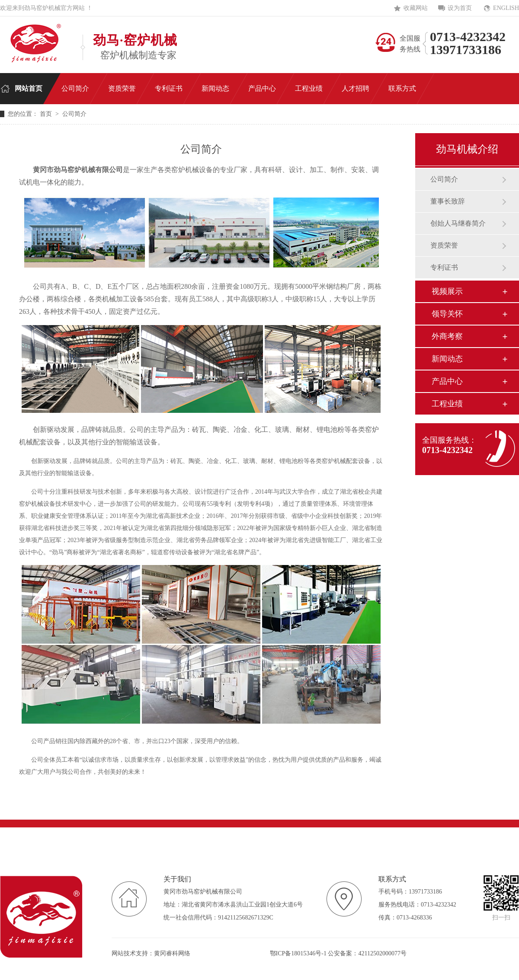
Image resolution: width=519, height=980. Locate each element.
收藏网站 (416, 8)
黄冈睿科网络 (172, 953)
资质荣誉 (444, 245)
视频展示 (447, 291)
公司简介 (444, 179)
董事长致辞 (448, 201)
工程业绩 (447, 404)
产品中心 (447, 381)
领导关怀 (447, 314)
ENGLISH (506, 8)
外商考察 (447, 336)
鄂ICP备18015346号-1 (298, 953)
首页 (47, 114)
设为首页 (460, 8)
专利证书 (444, 267)
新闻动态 (447, 359)
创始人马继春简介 (458, 223)
